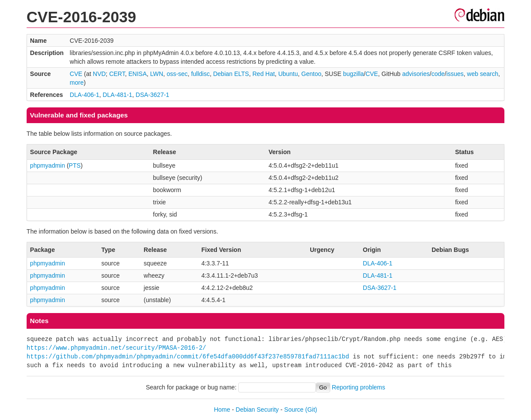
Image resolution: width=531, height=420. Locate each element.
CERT (117, 74)
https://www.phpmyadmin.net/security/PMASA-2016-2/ (116, 348)
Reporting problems (359, 387)
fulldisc (200, 74)
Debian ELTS (231, 74)
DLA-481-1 (117, 95)
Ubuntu (288, 74)
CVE (76, 74)
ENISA (137, 74)
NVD (99, 74)
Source (294, 410)
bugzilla (353, 74)
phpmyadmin (48, 165)
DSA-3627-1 (152, 95)
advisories (416, 74)
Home (222, 410)
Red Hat (263, 74)
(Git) (311, 410)
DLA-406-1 (85, 95)
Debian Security (257, 410)
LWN (157, 74)
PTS (75, 165)
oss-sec (177, 74)
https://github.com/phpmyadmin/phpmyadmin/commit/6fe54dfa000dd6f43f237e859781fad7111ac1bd (188, 356)
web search (483, 74)
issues (455, 74)
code (438, 74)
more (77, 83)
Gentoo (312, 74)
